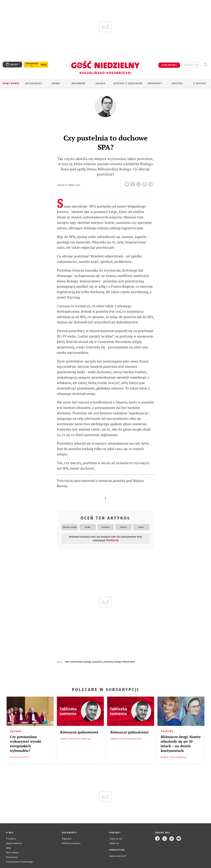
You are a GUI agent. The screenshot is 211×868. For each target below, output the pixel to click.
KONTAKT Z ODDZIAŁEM (128, 83)
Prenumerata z (32, 65)
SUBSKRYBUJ (169, 65)
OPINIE (56, 83)
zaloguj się (191, 65)
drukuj (145, 183)
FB (133, 183)
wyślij (151, 183)
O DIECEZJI (200, 83)
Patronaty (155, 83)
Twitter (139, 183)
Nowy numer (11, 83)
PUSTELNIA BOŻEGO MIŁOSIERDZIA (119, 662)
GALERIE (101, 83)
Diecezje (177, 83)
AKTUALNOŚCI (34, 83)
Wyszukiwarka (205, 65)
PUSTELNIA (97, 662)
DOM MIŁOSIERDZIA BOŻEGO (78, 662)
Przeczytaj (65, 481)
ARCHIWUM (78, 83)
